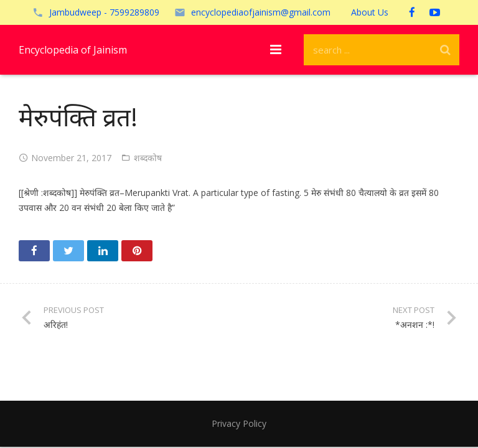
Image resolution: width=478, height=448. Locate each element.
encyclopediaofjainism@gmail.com (261, 12)
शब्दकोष (148, 158)
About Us (370, 12)
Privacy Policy (239, 423)
